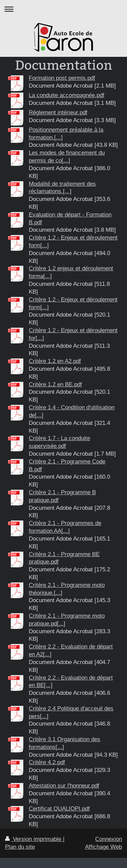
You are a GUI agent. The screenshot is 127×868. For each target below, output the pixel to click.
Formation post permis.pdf (62, 78)
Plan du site (20, 847)
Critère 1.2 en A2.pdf (55, 361)
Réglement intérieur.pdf (58, 112)
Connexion (109, 839)
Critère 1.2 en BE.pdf (55, 384)
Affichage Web (103, 847)
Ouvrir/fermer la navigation (63, 9)
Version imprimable (34, 839)
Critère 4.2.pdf (47, 762)
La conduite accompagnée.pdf (67, 95)
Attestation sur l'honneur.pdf (64, 786)
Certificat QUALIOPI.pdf (59, 809)
